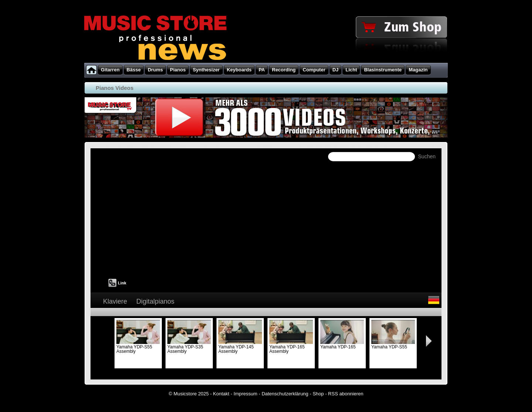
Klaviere (115, 301)
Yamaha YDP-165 (342, 345)
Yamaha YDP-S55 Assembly (138, 347)
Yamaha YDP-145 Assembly (240, 347)
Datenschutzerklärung (285, 394)
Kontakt (221, 394)
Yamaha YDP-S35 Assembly (189, 347)
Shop (318, 394)
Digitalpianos (155, 301)
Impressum (245, 394)
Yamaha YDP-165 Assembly (291, 347)
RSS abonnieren (346, 394)
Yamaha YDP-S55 (393, 345)
